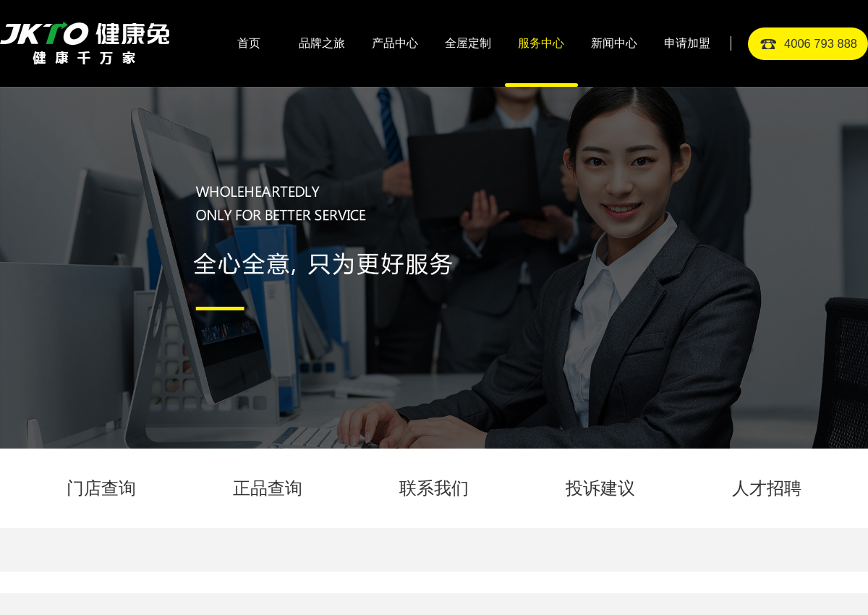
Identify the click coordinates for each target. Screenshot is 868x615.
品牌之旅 (322, 43)
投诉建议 (600, 488)
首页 (249, 43)
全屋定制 (468, 43)
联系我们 (434, 488)
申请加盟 (687, 43)
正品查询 (268, 488)
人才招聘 (767, 488)
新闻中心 (614, 43)
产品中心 (395, 43)
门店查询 (101, 488)
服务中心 (541, 43)
